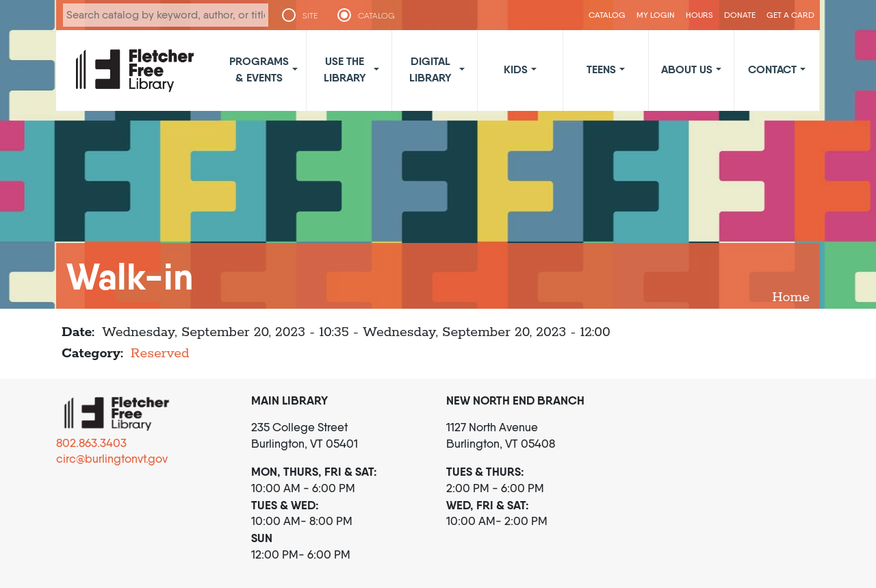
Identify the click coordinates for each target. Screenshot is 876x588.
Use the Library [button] (345, 69)
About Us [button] (687, 69)
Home (791, 297)
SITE (310, 16)
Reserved (160, 354)
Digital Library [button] (430, 69)
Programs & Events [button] (259, 69)
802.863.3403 (91, 443)
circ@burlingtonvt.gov (112, 459)
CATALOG (376, 16)
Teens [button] (601, 69)
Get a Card (790, 15)
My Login (656, 15)
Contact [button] (772, 69)
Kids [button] (516, 69)
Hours (699, 15)
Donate (740, 15)
